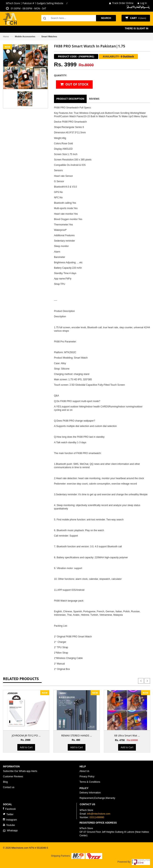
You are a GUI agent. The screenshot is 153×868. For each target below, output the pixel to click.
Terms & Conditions (90, 782)
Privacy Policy (87, 777)
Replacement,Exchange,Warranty (97, 798)
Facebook (9, 809)
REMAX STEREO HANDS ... (76, 735)
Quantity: (60, 75)
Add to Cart (26, 747)
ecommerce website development (21, 851)
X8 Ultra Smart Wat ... (127, 735)
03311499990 (97, 817)
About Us (84, 771)
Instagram (10, 820)
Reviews (94, 99)
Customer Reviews (13, 777)
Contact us (9, 787)
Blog (5, 782)
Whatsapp (10, 831)
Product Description (70, 99)
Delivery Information (90, 793)
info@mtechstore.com (99, 814)
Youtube (9, 825)
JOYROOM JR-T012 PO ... (26, 735)
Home (6, 36)
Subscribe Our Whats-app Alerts (20, 771)
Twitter (8, 814)
